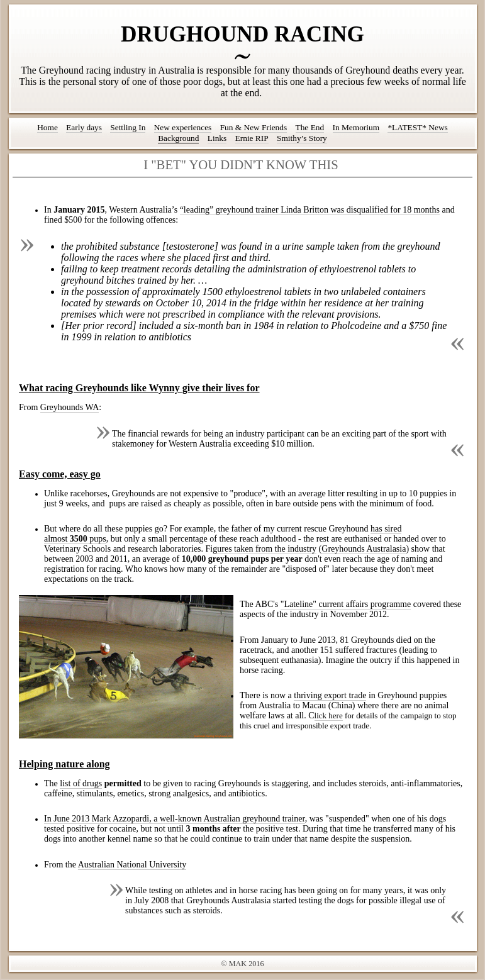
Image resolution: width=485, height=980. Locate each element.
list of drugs (81, 783)
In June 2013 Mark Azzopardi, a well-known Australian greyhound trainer (175, 819)
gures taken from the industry (265, 549)
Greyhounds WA (70, 407)
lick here (329, 716)
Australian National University (132, 865)
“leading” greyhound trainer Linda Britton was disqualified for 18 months (310, 210)
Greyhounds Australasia (364, 549)
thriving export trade (330, 695)
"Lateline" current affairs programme (346, 604)
